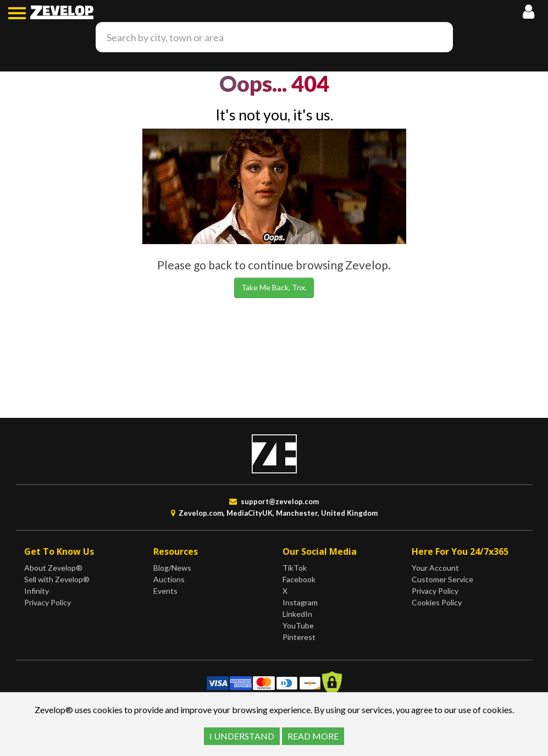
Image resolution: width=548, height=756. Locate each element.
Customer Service (442, 579)
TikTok (295, 568)
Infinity (37, 591)
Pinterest (299, 637)
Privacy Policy (48, 602)
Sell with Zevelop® (57, 579)
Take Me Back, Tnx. (274, 287)
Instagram (300, 602)
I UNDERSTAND (242, 736)
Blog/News (172, 568)
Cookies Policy (437, 602)
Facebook (299, 579)
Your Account (435, 568)
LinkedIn (297, 614)
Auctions (169, 579)
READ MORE (313, 736)
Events (165, 591)
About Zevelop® (53, 568)
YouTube (298, 625)
